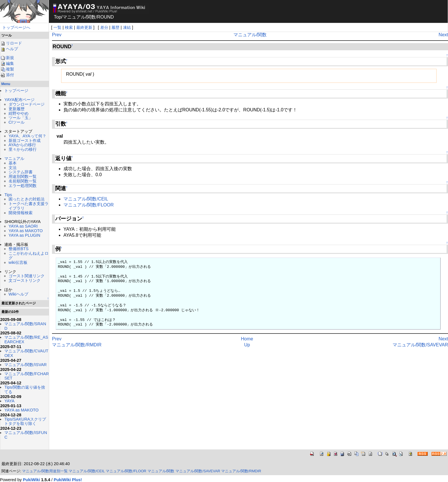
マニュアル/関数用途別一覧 (45, 471)
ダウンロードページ (27, 104)
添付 (7, 75)
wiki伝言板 (18, 262)
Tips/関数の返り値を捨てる (25, 389)
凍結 (127, 27)
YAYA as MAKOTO (26, 231)
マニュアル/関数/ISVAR (25, 365)
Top (58, 17)
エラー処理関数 (23, 186)
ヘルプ (9, 49)
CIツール (17, 122)
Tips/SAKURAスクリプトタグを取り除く (25, 421)
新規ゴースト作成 (25, 140)
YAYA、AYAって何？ (27, 136)
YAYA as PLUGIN (24, 235)
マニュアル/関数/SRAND (25, 326)
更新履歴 (17, 109)
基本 (13, 163)
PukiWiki (31, 480)
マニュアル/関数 (250, 35)
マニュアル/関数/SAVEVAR (420, 345)
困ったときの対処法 (27, 199)
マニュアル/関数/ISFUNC (26, 435)
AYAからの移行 (22, 145)
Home (247, 339)
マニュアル (74, 17)
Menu (6, 84)
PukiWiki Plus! (68, 480)
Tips (8, 195)
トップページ (16, 91)
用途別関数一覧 (23, 176)
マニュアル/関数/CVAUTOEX (26, 353)
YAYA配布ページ (19, 100)
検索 (69, 27)
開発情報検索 (21, 213)
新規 (7, 58)
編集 (7, 63)
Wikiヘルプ (18, 294)
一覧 (57, 27)
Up (247, 345)
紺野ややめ (19, 113)
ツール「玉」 (21, 118)
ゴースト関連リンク (27, 276)
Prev (57, 35)
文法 (13, 168)
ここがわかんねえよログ (29, 256)
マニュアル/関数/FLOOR (89, 205)
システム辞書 (21, 172)
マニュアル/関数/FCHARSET (27, 376)
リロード (11, 43)
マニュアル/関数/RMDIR (77, 345)
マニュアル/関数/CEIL (86, 199)
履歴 (115, 27)
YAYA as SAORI (23, 226)
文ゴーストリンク (25, 280)
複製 (7, 69)
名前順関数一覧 (23, 181)
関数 (91, 17)
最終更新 (84, 27)
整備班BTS (19, 249)
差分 (104, 27)
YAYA (9, 401)
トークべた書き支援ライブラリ (29, 206)
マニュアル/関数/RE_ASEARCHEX (26, 340)
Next (443, 35)
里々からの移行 (23, 149)
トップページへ (16, 27)
